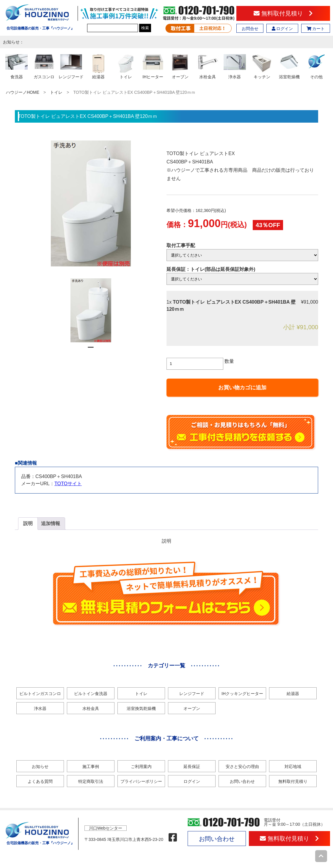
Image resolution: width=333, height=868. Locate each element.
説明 (28, 523)
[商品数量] (195, 364)
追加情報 (51, 523)
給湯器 (293, 694)
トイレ (56, 92)
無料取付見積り (283, 13)
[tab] (28, 524)
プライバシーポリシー (141, 781)
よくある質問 (40, 781)
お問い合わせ (242, 781)
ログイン (282, 29)
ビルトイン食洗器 (91, 694)
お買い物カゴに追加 (242, 388)
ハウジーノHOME (23, 92)
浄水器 (40, 708)
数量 (229, 361)
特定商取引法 (91, 781)
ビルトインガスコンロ (40, 694)
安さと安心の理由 (242, 766)
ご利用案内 (141, 766)
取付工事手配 (181, 245)
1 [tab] (91, 350)
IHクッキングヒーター (242, 694)
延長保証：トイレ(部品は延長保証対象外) (211, 269)
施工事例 (91, 766)
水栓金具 (91, 708)
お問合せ (250, 29)
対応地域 (293, 766)
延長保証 (192, 766)
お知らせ (40, 766)
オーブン (192, 708)
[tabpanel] (91, 310)
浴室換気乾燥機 (141, 708)
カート (316, 29)
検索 (145, 28)
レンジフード (192, 694)
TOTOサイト (68, 484)
